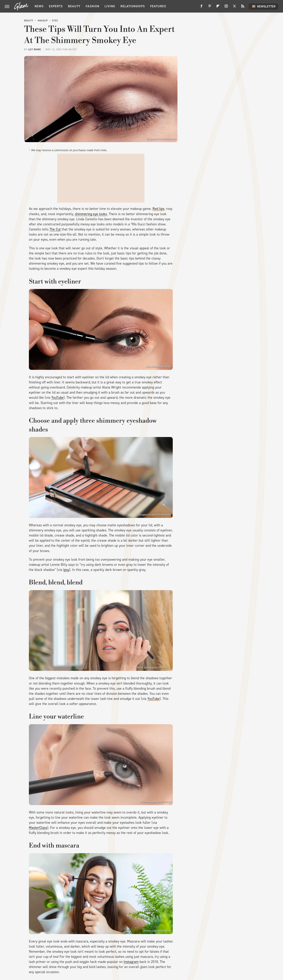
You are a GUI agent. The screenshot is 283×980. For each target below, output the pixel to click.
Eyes (55, 21)
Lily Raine (34, 49)
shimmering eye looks (91, 214)
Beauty (74, 6)
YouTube (57, 398)
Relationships (133, 6)
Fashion (92, 6)
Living (110, 6)
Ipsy (66, 570)
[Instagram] (226, 8)
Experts (56, 6)
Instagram (131, 962)
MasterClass (38, 828)
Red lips (158, 209)
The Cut (55, 229)
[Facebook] (201, 8)
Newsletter (264, 6)
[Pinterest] (210, 8)
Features (158, 6)
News (39, 6)
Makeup (43, 21)
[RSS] (243, 8)
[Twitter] (234, 8)
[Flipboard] (218, 8)
